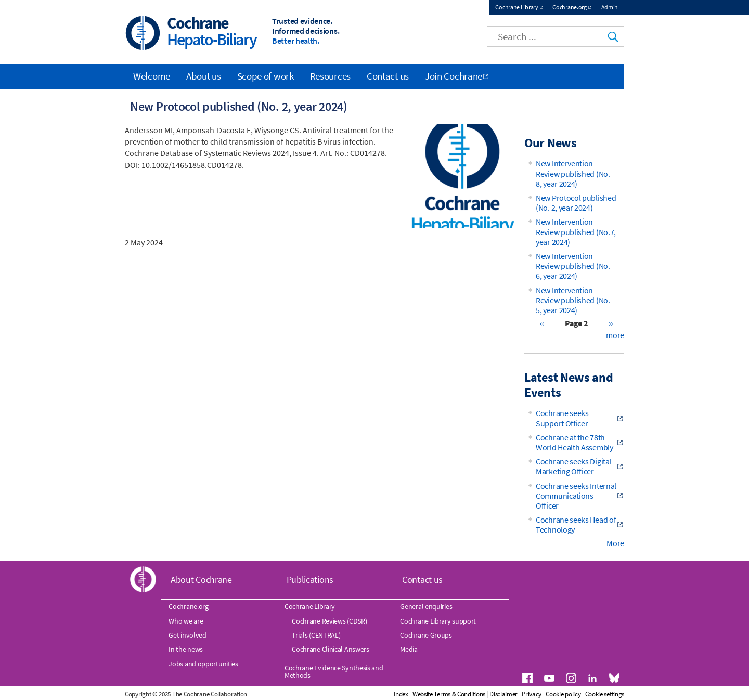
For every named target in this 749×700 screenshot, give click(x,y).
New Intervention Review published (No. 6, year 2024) (573, 266)
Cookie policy (563, 694)
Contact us (388, 76)
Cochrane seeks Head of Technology (576, 524)
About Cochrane (201, 580)
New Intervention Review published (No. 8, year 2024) (573, 173)
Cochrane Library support (438, 621)
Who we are (186, 621)
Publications (310, 580)
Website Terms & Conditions (449, 694)
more (615, 335)
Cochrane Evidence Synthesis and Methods (334, 671)
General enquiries (426, 606)
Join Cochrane (454, 76)
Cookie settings (605, 694)
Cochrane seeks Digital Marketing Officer (573, 466)
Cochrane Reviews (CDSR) (329, 621)
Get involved (187, 635)
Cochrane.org (569, 7)
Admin (610, 7)
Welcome (152, 76)
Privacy (532, 694)
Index (401, 694)
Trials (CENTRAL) (316, 635)
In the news (186, 649)
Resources (330, 76)
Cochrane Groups (426, 635)
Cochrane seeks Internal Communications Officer (576, 496)
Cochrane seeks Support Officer (562, 418)
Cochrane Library (516, 7)
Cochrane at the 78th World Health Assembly (574, 442)
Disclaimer (503, 694)
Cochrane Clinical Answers (331, 649)
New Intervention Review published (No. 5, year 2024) (573, 300)
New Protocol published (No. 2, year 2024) (576, 203)
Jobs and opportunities (203, 664)
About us (204, 76)
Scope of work (266, 76)
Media (409, 649)
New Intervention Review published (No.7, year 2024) (576, 231)
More (615, 543)
